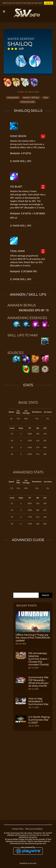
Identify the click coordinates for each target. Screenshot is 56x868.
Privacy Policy (18, 829)
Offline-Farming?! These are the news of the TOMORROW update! (33, 638)
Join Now (49, 3)
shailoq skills (13, 98)
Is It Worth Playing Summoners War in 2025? (39, 720)
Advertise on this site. (28, 863)
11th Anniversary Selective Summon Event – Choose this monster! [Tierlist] (39, 659)
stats (46, 98)
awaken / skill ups (31, 98)
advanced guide (28, 102)
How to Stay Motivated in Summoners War (38, 701)
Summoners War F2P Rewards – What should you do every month (38, 682)
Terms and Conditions (34, 829)
